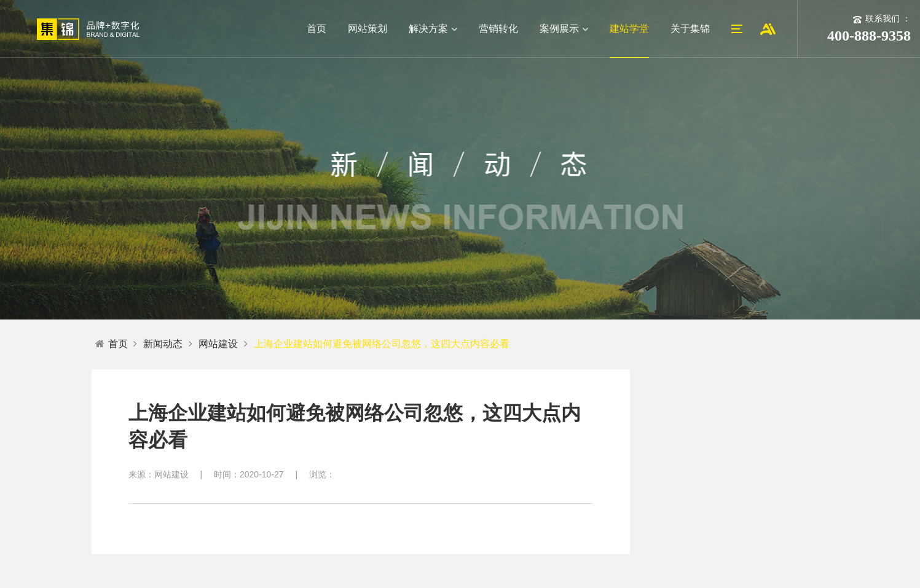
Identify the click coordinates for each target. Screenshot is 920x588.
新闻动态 (163, 344)
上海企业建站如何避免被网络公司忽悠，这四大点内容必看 (382, 344)
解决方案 (433, 29)
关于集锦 (690, 29)
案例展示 (564, 29)
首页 (316, 29)
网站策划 (368, 29)
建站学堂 (629, 29)
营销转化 (498, 29)
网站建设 (218, 344)
